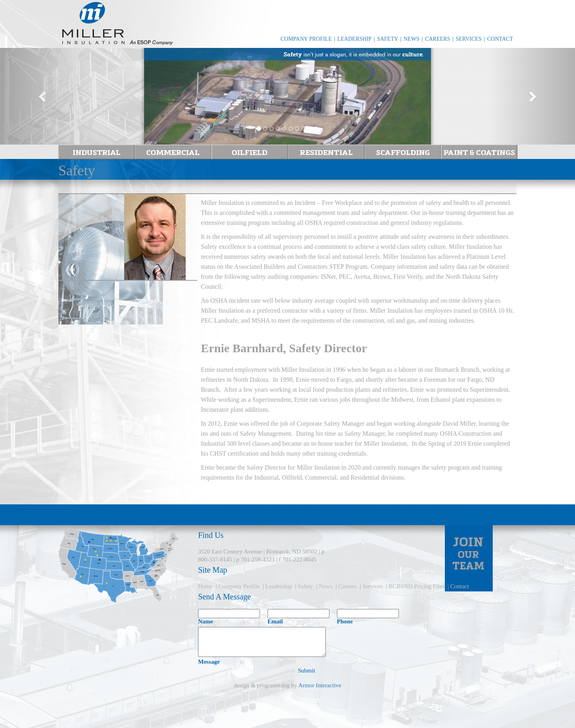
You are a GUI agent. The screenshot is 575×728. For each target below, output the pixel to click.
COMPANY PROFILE (306, 39)
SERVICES (469, 39)
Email (275, 621)
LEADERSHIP (355, 39)
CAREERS (437, 39)
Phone (345, 621)
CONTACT (500, 39)
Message (209, 662)
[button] (43, 96)
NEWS (412, 39)
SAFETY (388, 39)
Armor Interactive (320, 685)
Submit (306, 670)
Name (206, 621)
